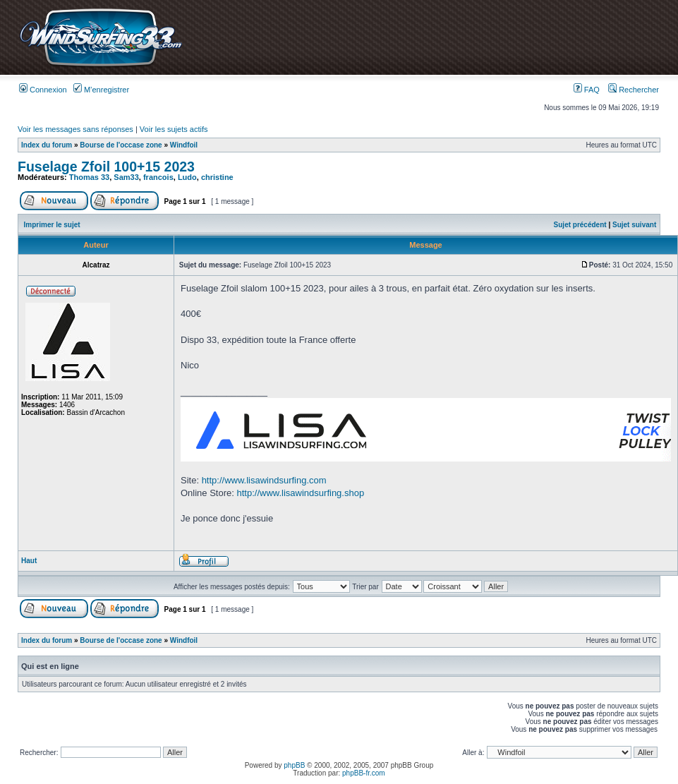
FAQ (587, 90)
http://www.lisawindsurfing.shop (301, 493)
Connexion (43, 90)
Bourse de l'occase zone (121, 145)
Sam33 (126, 177)
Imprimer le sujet (52, 225)
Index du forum (47, 145)
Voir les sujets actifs (174, 129)
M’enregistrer (101, 90)
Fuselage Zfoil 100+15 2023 (106, 167)
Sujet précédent (580, 225)
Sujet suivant (634, 225)
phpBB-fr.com (364, 773)
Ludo (187, 177)
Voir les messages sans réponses (75, 129)
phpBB (294, 765)
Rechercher (634, 90)
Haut (29, 561)
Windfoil (184, 145)
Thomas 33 (89, 177)
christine (217, 177)
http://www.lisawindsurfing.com (264, 480)
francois (158, 177)
